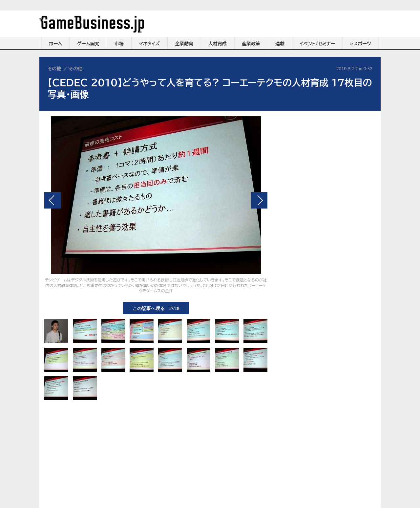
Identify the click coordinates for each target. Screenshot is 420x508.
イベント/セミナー (317, 44)
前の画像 (52, 200)
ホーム (55, 44)
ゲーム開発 (88, 44)
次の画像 (259, 200)
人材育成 (218, 44)
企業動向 (184, 44)
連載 (280, 44)
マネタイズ (149, 44)
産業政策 (251, 44)
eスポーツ (361, 44)
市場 (119, 44)
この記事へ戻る (156, 308)
